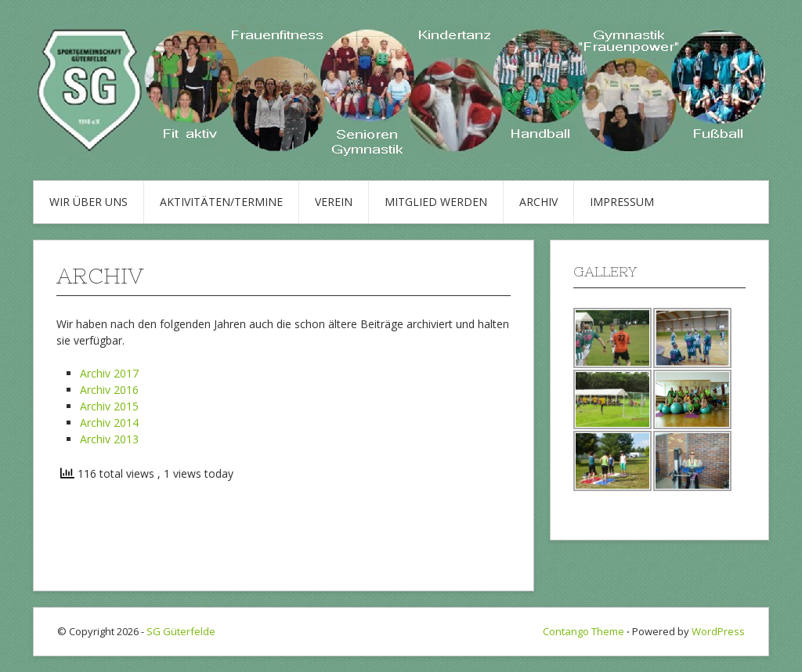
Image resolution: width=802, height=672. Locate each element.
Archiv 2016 (109, 390)
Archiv (538, 202)
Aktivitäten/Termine (221, 202)
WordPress (718, 631)
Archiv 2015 (109, 406)
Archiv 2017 (109, 373)
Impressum (622, 202)
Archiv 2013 (109, 439)
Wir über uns (89, 202)
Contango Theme (583, 631)
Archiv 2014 (109, 423)
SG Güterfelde (181, 631)
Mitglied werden (436, 202)
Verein (334, 202)
